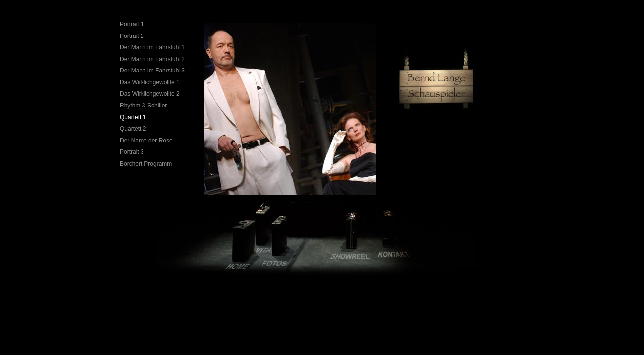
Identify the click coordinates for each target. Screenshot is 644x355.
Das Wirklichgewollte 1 (150, 82)
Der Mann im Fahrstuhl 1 (152, 47)
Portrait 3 (132, 152)
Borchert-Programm (146, 164)
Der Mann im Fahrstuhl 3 (152, 71)
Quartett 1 (133, 117)
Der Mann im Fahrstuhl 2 (152, 59)
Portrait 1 (132, 24)
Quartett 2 (133, 129)
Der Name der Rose (146, 141)
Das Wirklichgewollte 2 (150, 94)
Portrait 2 (132, 36)
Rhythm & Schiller (143, 106)
